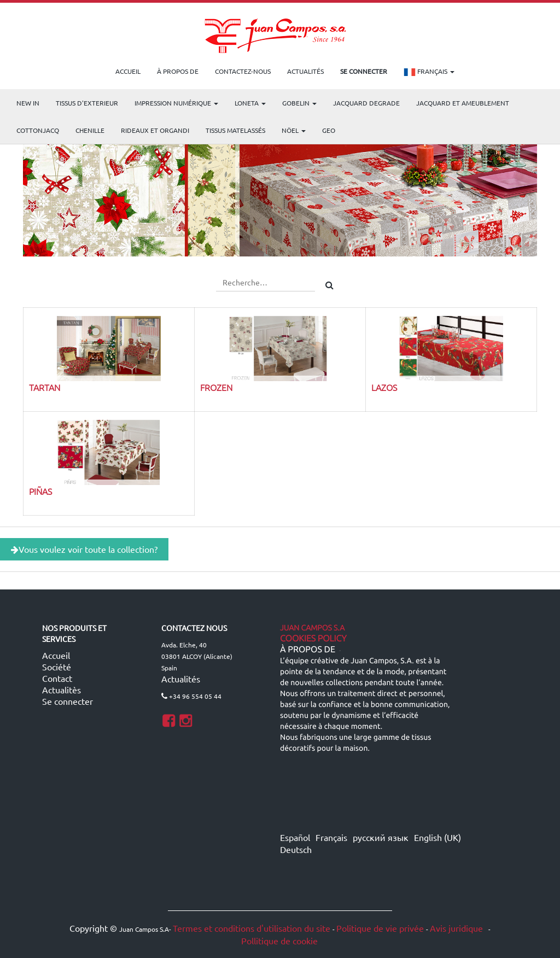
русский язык (381, 837)
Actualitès (62, 690)
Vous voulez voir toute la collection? (84, 549)
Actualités (181, 679)
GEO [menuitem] (329, 130)
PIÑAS (40, 491)
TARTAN (45, 387)
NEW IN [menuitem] (28, 103)
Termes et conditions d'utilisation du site (252, 928)
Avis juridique (457, 928)
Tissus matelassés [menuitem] (235, 130)
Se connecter (68, 701)
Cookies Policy (313, 639)
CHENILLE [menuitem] (90, 130)
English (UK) (437, 837)
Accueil (56, 655)
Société (57, 667)
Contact (57, 678)
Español (295, 837)
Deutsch (296, 849)
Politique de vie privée (380, 928)
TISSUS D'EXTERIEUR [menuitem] (87, 103)
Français (429, 72)
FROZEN (216, 387)
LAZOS (384, 387)
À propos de (308, 650)
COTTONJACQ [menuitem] (38, 130)
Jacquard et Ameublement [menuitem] (463, 103)
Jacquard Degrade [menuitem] (366, 103)
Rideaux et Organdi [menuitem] (155, 130)
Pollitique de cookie (279, 941)
